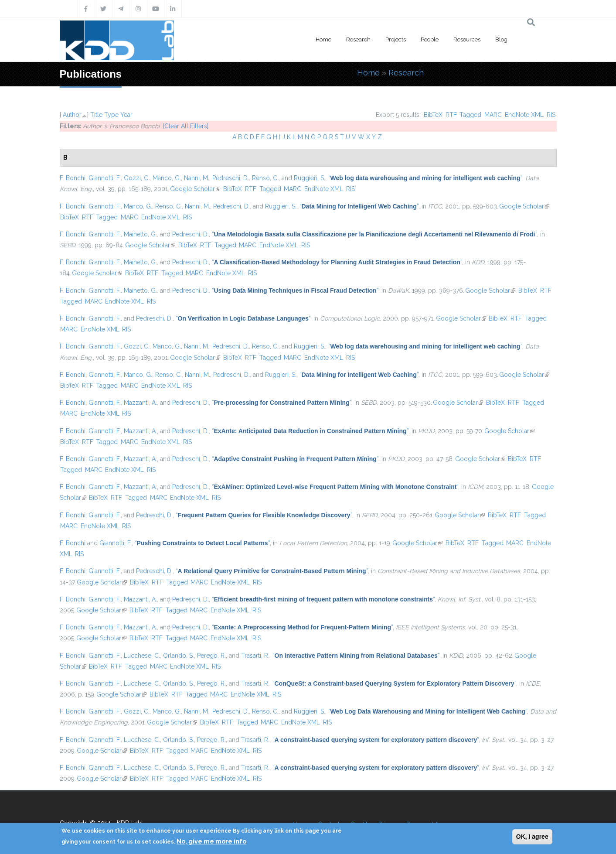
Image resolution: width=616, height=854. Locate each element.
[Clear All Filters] (186, 126)
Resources (467, 39)
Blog (501, 39)
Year (126, 115)
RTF (451, 115)
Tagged (470, 115)
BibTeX (433, 115)
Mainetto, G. (140, 234)
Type (111, 115)
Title (96, 115)
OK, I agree (532, 837)
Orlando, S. (179, 656)
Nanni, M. (197, 178)
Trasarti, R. (255, 656)
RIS (551, 115)
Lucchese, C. (142, 656)
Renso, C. (265, 178)
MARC (493, 115)
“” (425, 178)
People (430, 39)
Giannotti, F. (105, 178)
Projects (396, 39)
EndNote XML (524, 115)
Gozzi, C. (137, 178)
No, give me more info (211, 841)
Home (323, 39)
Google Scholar (195, 189)
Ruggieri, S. (310, 178)
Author (72, 115)
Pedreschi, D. (231, 178)
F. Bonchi (73, 178)
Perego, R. (211, 656)
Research (358, 39)
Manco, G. (167, 178)
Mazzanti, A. (140, 403)
